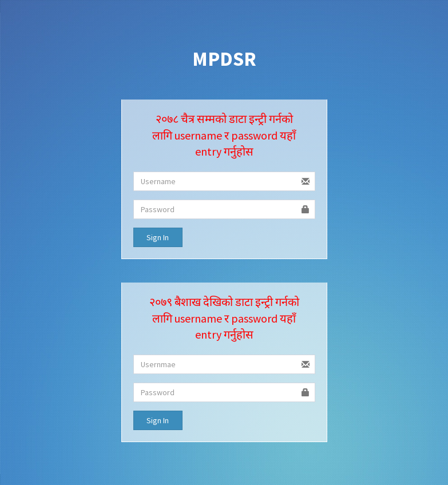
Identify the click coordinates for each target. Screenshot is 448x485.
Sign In (158, 237)
